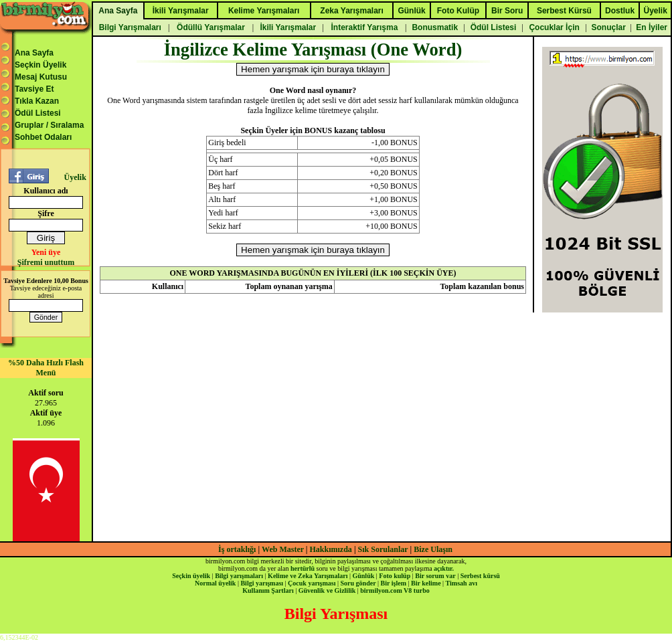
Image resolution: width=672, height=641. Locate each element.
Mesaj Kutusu (41, 77)
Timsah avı (461, 583)
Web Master (284, 549)
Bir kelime (426, 583)
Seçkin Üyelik (40, 65)
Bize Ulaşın (433, 549)
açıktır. (444, 568)
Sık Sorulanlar (383, 549)
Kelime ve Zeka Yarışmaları (308, 576)
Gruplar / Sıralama (49, 125)
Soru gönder (358, 583)
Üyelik (75, 177)
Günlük (363, 576)
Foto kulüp (395, 576)
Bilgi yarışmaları (239, 576)
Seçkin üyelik (191, 576)
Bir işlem (394, 583)
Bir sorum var (435, 576)
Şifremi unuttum (46, 262)
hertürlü (303, 568)
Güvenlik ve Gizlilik (327, 590)
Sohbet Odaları (43, 137)
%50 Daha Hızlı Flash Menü (46, 368)
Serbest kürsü (480, 576)
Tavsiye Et (34, 89)
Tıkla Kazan (37, 101)
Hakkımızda (331, 549)
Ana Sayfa (34, 53)
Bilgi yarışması (262, 583)
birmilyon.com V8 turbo (395, 590)
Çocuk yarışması (312, 583)
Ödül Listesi (38, 113)
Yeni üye (46, 252)
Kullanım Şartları (268, 590)
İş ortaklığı (237, 549)
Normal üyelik (215, 583)
